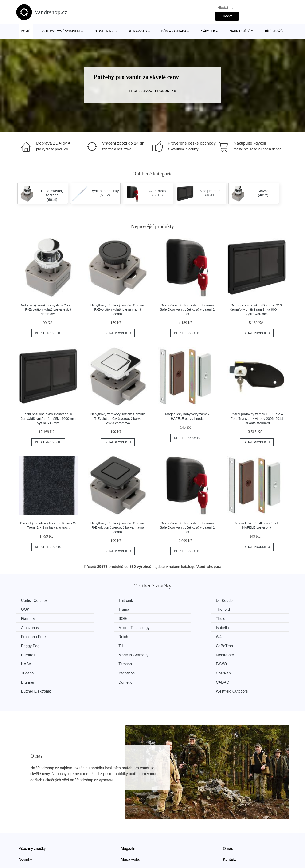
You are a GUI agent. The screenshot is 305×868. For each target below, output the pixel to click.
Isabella (238, 618)
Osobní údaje (132, 841)
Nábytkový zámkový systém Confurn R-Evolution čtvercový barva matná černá (118, 528)
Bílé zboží (273, 31)
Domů (26, 31)
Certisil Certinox (35, 600)
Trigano (28, 653)
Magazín (128, 819)
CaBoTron (101, 636)
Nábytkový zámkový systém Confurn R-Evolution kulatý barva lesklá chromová (48, 310)
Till (24, 636)
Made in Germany (247, 636)
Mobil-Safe (31, 645)
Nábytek (208, 31)
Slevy (23, 841)
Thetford (99, 609)
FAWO (237, 645)
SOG (236, 609)
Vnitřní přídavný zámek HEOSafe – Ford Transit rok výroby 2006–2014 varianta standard (257, 418)
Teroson (169, 645)
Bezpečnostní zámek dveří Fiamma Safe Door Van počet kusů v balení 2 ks (187, 310)
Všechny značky (32, 819)
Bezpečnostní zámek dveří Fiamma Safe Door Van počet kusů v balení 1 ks (187, 528)
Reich (97, 627)
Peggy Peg (241, 627)
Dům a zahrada (174, 31)
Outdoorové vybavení (61, 31)
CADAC (99, 662)
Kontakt (229, 830)
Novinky (25, 830)
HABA (97, 645)
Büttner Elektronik (177, 662)
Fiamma (169, 609)
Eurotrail (169, 636)
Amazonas (101, 618)
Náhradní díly (241, 31)
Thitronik (99, 600)
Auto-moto (138, 31)
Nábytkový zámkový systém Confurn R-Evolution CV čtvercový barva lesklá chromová (118, 418)
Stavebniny (104, 31)
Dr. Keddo (170, 600)
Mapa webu (131, 830)
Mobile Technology (177, 618)
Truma (27, 609)
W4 (165, 627)
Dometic (29, 662)
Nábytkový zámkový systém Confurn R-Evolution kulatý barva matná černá (118, 310)
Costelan (169, 653)
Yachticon (100, 653)
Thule (27, 618)
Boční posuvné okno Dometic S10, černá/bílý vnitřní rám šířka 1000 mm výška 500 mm (48, 418)
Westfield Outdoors (248, 662)
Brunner (239, 653)
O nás (228, 819)
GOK (236, 600)
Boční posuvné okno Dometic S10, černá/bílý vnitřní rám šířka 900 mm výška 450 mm (257, 310)
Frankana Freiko (36, 627)
